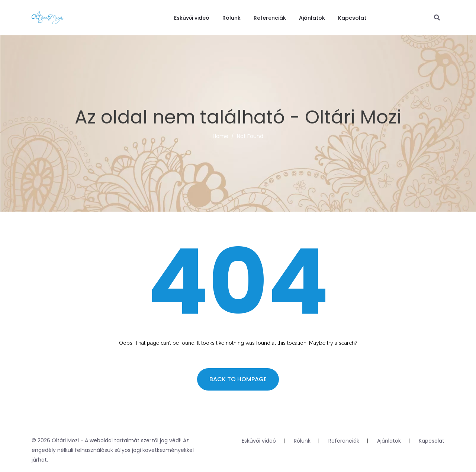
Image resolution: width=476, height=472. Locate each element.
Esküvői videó (192, 18)
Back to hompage (238, 379)
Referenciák (270, 18)
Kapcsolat (352, 18)
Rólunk (231, 18)
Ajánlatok (312, 18)
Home (221, 136)
